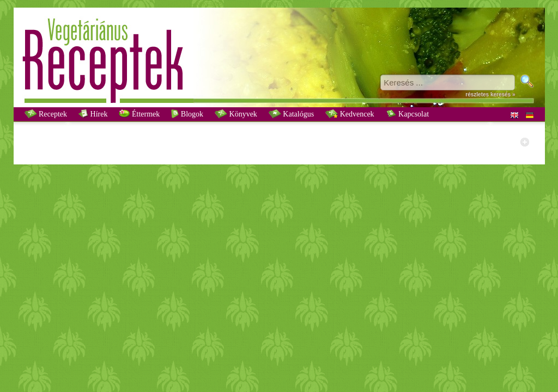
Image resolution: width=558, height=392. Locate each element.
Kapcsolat (407, 114)
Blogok (187, 114)
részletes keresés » (490, 94)
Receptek (46, 114)
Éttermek (139, 114)
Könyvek (236, 114)
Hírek (93, 114)
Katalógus (291, 114)
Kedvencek (350, 114)
